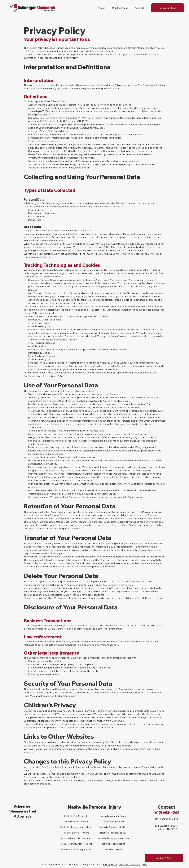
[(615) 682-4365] (168, 8)
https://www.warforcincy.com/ (123, 161)
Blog (145, 864)
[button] (101, 8)
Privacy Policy (110, 864)
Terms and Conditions (130, 864)
